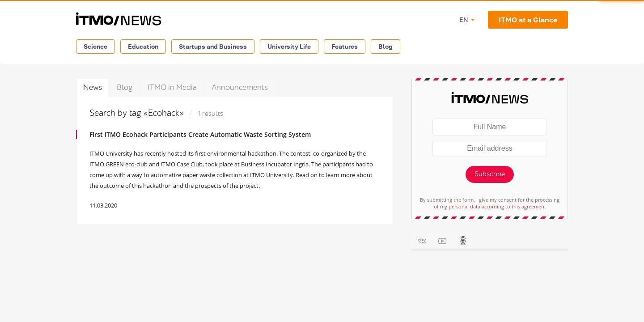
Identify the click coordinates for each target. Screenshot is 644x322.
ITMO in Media (172, 87)
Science (95, 46)
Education (143, 46)
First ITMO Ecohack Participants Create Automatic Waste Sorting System (200, 134)
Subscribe (490, 174)
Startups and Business (213, 46)
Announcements (240, 87)
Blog (386, 46)
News (93, 87)
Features (345, 46)
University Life (289, 46)
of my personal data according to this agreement (490, 206)
